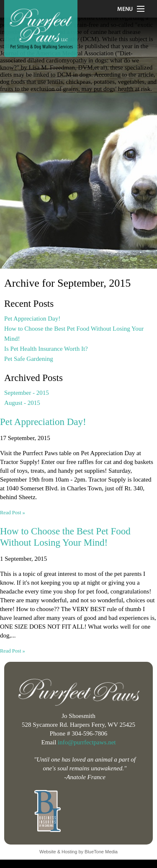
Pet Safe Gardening (29, 359)
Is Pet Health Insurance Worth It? (46, 349)
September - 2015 (27, 393)
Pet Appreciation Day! (32, 319)
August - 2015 (22, 403)
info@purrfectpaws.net (87, 742)
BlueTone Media (101, 852)
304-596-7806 (89, 733)
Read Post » (13, 513)
